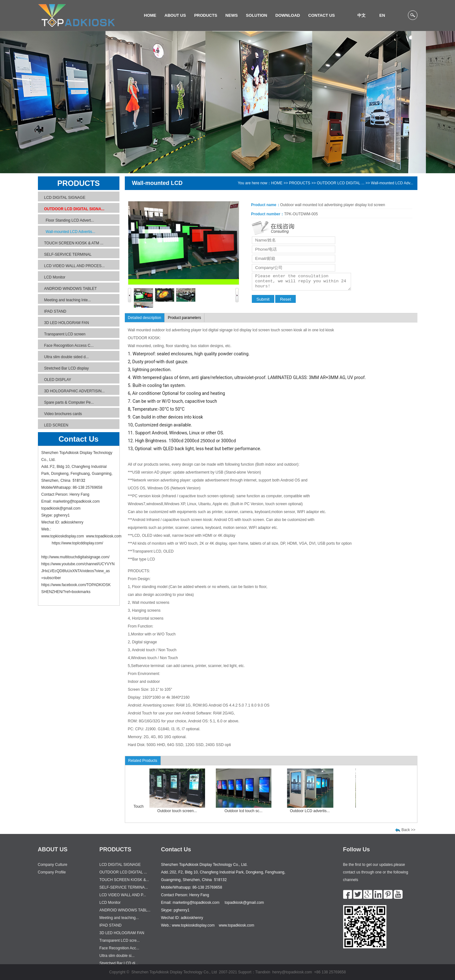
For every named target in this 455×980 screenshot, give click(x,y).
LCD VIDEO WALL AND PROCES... (75, 266)
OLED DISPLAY (58, 380)
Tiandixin (263, 972)
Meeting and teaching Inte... (68, 300)
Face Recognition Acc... (119, 948)
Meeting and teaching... (119, 918)
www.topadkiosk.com (104, 536)
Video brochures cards (63, 414)
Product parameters (184, 318)
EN (382, 15)
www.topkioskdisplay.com (63, 536)
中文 (361, 15)
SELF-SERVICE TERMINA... (124, 887)
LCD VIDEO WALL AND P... (123, 895)
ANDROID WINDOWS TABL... (125, 910)
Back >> (409, 830)
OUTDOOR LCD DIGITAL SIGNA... (74, 209)
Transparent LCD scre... (120, 940)
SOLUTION (256, 15)
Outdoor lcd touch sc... (247, 811)
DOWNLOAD (288, 15)
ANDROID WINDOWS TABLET (71, 289)
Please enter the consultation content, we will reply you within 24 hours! (301, 282)
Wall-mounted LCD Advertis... (71, 232)
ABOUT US (175, 15)
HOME (150, 15)
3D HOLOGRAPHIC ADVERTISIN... (75, 391)
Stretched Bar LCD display (67, 368)
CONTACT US (322, 15)
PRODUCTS (206, 15)
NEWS (231, 15)
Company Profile (52, 872)
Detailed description (145, 318)
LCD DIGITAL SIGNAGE (65, 198)
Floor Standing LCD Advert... (70, 220)
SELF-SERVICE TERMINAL (68, 254)
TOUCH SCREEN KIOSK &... (124, 880)
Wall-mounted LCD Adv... (392, 183)
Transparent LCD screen (65, 334)
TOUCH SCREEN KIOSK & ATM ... (74, 243)
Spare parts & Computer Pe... (69, 402)
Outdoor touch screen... (181, 811)
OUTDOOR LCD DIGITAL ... (341, 183)
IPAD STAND (55, 311)
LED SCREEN (56, 425)
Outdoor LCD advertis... (313, 811)
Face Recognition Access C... (69, 346)
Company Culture (53, 865)
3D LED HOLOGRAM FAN (67, 323)
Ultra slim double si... (117, 956)
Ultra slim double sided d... (67, 357)
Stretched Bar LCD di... (119, 963)
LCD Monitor (55, 277)
